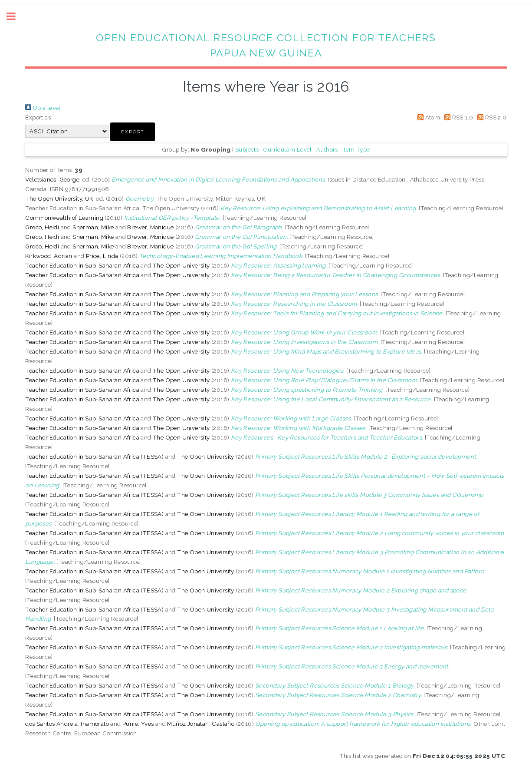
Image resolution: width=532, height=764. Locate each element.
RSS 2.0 (491, 117)
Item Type (356, 149)
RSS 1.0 (458, 117)
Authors (327, 149)
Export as (38, 117)
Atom (427, 117)
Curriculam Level (287, 149)
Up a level (43, 108)
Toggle (16, 16)
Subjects (247, 149)
